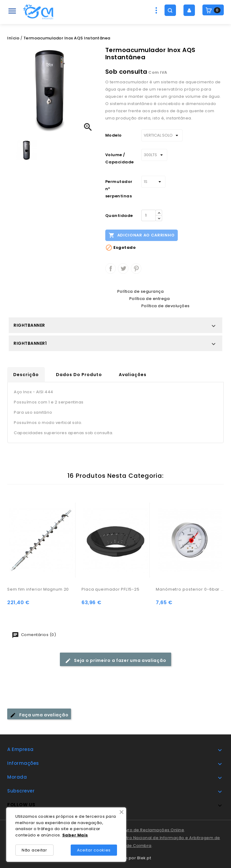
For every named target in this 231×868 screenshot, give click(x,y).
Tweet (123, 269)
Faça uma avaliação (39, 715)
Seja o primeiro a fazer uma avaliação (116, 661)
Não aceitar (34, 850)
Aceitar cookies (94, 850)
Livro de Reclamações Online (154, 830)
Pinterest (136, 269)
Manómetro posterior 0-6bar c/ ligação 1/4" (190, 589)
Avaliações (133, 375)
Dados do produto (79, 375)
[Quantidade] (149, 215)
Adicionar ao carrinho (142, 235)
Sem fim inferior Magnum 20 (38, 589)
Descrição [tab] (26, 375)
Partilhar (111, 269)
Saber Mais (75, 835)
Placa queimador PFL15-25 (111, 589)
